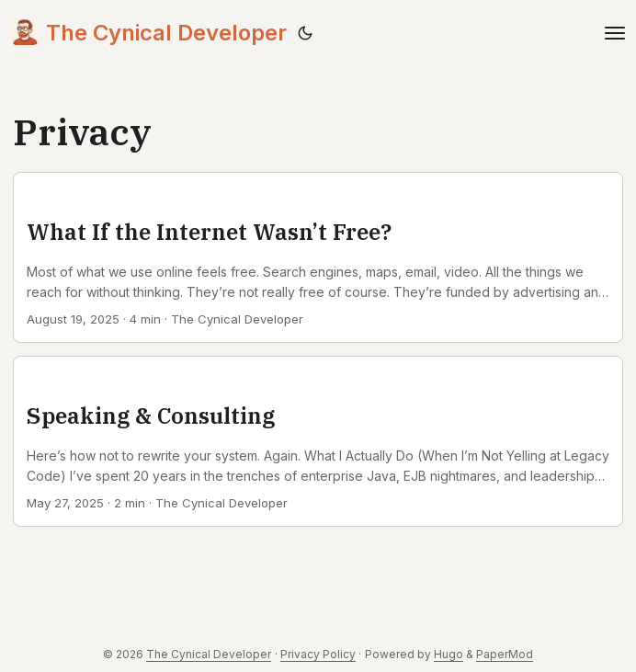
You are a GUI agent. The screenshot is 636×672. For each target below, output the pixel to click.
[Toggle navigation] (615, 33)
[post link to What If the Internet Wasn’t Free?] (318, 257)
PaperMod (505, 654)
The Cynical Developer (149, 32)
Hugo (449, 654)
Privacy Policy (318, 654)
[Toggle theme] (305, 33)
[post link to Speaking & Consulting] (318, 441)
